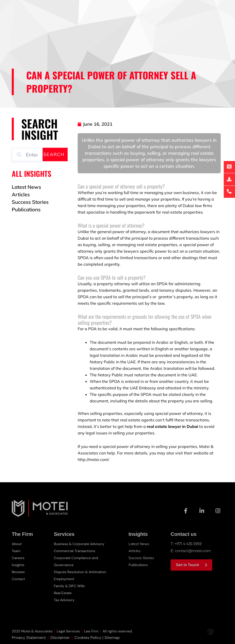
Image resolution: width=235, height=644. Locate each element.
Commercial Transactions (76, 551)
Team (16, 551)
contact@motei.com (194, 551)
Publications (139, 565)
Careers (19, 558)
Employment (65, 579)
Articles (135, 551)
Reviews (19, 572)
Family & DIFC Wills (70, 586)
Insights (19, 565)
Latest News (139, 544)
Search (54, 154)
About (17, 544)
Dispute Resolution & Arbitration (82, 572)
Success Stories (142, 558)
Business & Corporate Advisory (81, 544)
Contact (19, 579)
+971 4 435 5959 (189, 544)
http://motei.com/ (93, 459)
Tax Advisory (65, 600)
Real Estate (63, 593)
